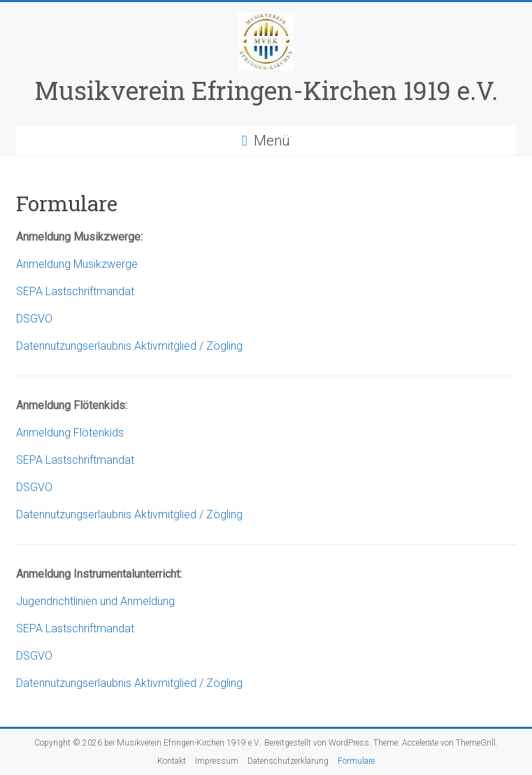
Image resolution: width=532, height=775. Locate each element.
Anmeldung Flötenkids (70, 433)
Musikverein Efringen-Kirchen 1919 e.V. (266, 90)
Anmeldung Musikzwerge (77, 264)
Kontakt (172, 761)
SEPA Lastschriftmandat (75, 291)
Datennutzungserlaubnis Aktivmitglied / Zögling (129, 346)
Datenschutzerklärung (288, 761)
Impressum (217, 761)
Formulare (356, 761)
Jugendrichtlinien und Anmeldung (95, 601)
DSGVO (34, 319)
